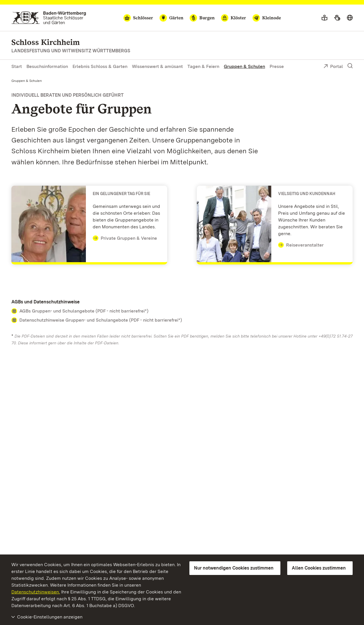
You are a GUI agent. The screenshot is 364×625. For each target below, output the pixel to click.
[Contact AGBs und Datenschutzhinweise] (182, 311)
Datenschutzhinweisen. (36, 592)
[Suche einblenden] (350, 66)
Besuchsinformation (47, 66)
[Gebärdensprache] (337, 18)
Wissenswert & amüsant (157, 66)
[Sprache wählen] (350, 18)
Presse (277, 66)
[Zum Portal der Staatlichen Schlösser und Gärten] (49, 18)
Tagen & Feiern (203, 66)
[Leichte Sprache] (324, 18)
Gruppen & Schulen (244, 66)
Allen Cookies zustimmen (319, 568)
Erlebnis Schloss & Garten (100, 66)
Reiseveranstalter (301, 245)
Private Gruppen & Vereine (125, 238)
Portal (333, 67)
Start (17, 66)
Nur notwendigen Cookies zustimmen (234, 568)
